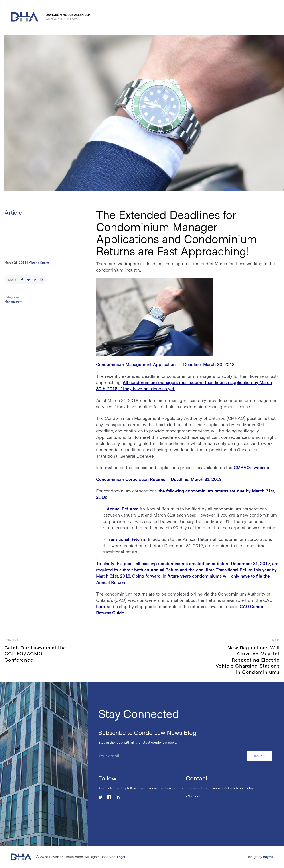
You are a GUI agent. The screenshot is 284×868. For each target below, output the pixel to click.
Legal (121, 857)
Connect (193, 796)
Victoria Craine (39, 262)
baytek (268, 857)
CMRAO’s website (251, 467)
